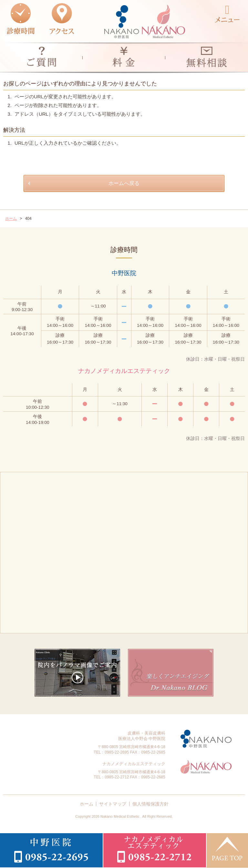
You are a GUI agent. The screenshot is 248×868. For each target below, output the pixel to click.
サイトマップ (113, 804)
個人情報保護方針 (150, 804)
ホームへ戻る (124, 183)
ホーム (87, 804)
